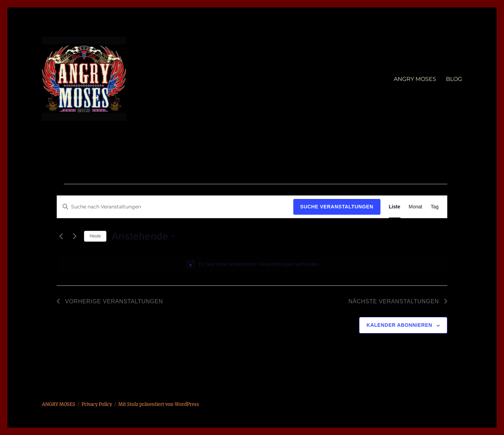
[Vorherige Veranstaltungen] (61, 236)
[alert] (253, 264)
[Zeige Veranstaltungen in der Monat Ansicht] (416, 207)
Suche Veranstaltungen (337, 207)
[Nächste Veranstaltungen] (75, 236)
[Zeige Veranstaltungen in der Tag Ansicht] (435, 207)
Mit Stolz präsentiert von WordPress (159, 404)
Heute (95, 236)
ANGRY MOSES (415, 79)
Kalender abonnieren (399, 325)
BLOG (454, 79)
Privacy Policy (97, 404)
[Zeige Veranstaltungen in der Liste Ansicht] (395, 207)
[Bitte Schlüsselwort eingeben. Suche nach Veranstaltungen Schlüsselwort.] (175, 207)
